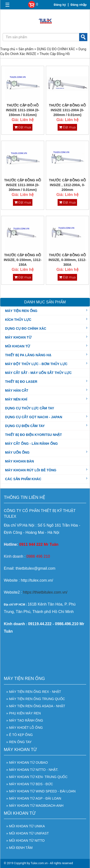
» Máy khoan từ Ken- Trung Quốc (37, 777)
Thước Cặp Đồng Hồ (55, 54)
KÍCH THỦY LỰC (18, 319)
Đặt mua (23, 127)
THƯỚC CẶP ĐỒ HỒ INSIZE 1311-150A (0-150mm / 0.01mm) (23, 110)
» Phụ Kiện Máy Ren (24, 713)
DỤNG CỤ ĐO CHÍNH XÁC (56, 49)
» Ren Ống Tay (19, 742)
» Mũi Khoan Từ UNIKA (26, 826)
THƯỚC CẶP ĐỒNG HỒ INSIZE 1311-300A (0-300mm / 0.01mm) (23, 185)
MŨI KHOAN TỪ (18, 346)
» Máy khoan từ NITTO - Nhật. (32, 770)
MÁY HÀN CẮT (17, 390)
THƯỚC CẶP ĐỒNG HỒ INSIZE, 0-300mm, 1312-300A (67, 260)
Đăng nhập (79, 5)
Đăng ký (60, 5)
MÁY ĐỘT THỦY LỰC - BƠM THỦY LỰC (36, 364)
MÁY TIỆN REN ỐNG (21, 311)
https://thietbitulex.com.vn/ (45, 592)
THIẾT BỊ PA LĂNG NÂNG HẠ (28, 355)
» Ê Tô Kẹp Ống (19, 735)
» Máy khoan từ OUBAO (27, 762)
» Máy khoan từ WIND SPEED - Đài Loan (41, 791)
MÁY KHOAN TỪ (18, 337)
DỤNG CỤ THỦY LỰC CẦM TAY (30, 408)
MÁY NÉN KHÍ (16, 399)
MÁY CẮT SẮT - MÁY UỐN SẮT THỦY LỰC (38, 373)
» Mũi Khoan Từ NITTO (25, 840)
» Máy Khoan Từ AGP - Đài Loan (34, 798)
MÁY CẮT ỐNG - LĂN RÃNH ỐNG (31, 444)
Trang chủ (8, 49)
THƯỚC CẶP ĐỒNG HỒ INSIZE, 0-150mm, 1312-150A (23, 260)
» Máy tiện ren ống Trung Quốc (36, 699)
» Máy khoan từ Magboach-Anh (35, 806)
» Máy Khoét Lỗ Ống (24, 728)
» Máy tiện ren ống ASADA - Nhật (36, 706)
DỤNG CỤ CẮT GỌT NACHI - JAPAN (34, 417)
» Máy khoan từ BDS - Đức (30, 784)
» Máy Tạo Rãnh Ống (25, 720)
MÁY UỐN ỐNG (17, 452)
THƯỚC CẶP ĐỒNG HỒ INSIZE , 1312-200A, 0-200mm (67, 185)
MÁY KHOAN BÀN (19, 461)
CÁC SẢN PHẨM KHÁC (23, 479)
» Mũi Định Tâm (19, 848)
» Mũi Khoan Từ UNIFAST (27, 833)
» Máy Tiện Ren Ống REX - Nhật (34, 692)
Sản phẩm (26, 49)
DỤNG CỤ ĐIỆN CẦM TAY (25, 426)
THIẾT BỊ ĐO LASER (21, 381)
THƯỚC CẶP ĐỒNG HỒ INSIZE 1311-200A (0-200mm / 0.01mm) (67, 110)
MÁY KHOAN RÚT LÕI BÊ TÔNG (31, 470)
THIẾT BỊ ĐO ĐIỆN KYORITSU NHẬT (33, 435)
